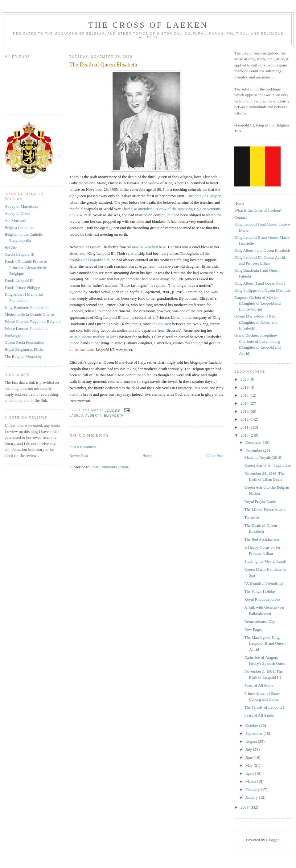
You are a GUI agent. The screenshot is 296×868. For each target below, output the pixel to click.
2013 (245, 411)
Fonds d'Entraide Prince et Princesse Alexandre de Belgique (26, 267)
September (255, 733)
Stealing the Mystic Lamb (265, 561)
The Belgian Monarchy (23, 356)
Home (147, 456)
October (252, 725)
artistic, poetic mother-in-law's (94, 337)
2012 (245, 419)
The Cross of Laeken (148, 25)
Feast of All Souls (259, 685)
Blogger (272, 840)
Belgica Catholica (19, 228)
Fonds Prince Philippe (22, 288)
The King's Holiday (260, 591)
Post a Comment (83, 447)
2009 (245, 807)
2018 (245, 395)
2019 (245, 387)
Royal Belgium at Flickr (24, 349)
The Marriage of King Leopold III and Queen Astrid (265, 643)
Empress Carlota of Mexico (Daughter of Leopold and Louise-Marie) (257, 303)
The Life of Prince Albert (264, 509)
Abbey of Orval (17, 213)
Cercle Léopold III (20, 254)
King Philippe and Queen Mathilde (262, 290)
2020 (245, 379)
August (252, 741)
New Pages (253, 629)
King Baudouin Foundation (27, 308)
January (252, 797)
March (251, 781)
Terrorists (252, 517)
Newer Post (79, 456)
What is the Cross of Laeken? (258, 210)
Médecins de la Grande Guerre (29, 314)
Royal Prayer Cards (260, 501)
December (254, 442)
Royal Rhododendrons (262, 599)
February (253, 789)
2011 (245, 427)
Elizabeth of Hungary (203, 196)
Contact (240, 217)
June (250, 757)
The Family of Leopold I (264, 707)
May (250, 765)
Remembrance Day (260, 621)
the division (162, 324)
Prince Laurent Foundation (26, 328)
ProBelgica (14, 336)
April (250, 773)
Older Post (215, 456)
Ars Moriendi (15, 220)
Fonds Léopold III (19, 280)
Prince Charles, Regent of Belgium (33, 321)
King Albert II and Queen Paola (260, 283)
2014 (245, 403)
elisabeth (114, 416)
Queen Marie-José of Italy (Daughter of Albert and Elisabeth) (256, 322)
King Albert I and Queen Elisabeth (262, 250)
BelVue (11, 248)
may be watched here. (149, 247)
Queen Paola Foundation (25, 342)
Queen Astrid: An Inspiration (267, 465)
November (254, 450)
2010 (245, 435)
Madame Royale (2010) (263, 457)
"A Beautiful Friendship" (264, 583)
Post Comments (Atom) (111, 467)
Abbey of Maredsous (21, 206)
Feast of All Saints (259, 715)
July (249, 749)
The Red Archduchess (262, 539)
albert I (93, 416)
